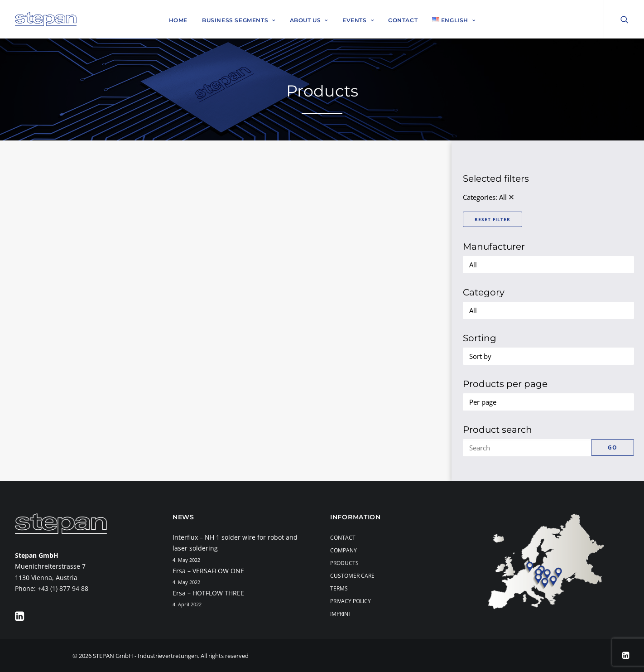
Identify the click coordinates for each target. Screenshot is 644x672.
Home (178, 20)
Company (344, 550)
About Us (309, 20)
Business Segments (239, 20)
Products (344, 563)
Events (358, 20)
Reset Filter (493, 219)
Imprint (341, 614)
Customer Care (352, 576)
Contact (403, 20)
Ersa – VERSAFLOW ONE (208, 571)
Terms (339, 588)
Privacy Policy (351, 601)
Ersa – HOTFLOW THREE (208, 593)
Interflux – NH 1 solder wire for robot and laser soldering (235, 543)
